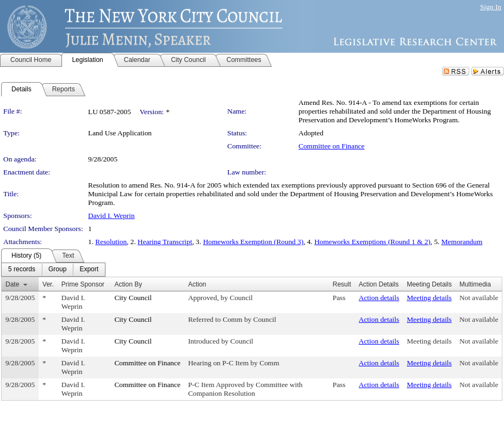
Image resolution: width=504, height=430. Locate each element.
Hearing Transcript (165, 242)
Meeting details (429, 298)
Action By (128, 284)
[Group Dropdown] (57, 270)
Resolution (111, 242)
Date (12, 284)
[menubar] (53, 270)
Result (342, 284)
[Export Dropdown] (89, 270)
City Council (133, 298)
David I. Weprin (111, 216)
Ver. (48, 284)
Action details (379, 298)
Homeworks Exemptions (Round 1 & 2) (372, 242)
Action (197, 284)
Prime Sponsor (83, 284)
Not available (479, 298)
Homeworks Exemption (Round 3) (253, 242)
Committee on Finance (331, 146)
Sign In (491, 7)
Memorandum (462, 242)
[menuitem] (22, 270)
